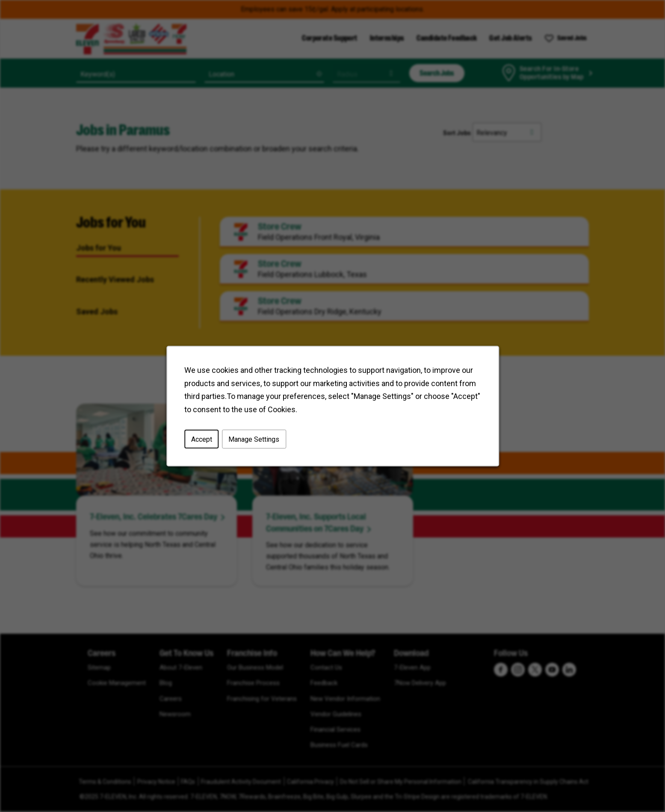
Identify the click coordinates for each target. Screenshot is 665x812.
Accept (201, 439)
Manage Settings (254, 439)
